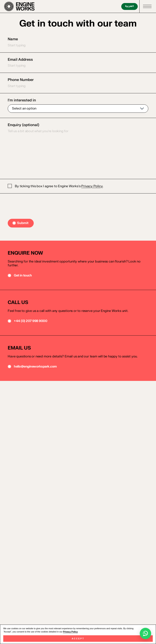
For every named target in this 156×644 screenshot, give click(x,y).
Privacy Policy (70, 632)
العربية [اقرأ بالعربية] (129, 6)
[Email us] (78, 313)
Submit (23, 223)
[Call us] (78, 265)
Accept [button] (78, 639)
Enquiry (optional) (78, 148)
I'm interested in (78, 105)
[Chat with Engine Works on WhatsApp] (145, 633)
